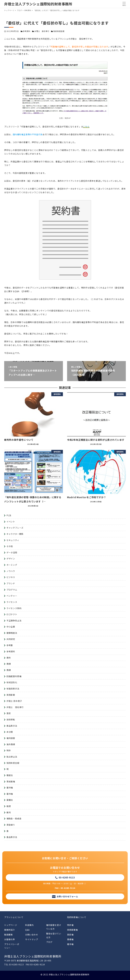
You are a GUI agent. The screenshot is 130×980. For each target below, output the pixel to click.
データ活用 (12, 552)
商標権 (70, 939)
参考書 (10, 645)
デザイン (11, 559)
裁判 (9, 812)
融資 (9, 806)
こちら (86, 127)
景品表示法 (12, 726)
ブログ (49, 942)
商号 (9, 658)
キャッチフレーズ (15, 528)
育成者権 (11, 781)
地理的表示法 (13, 689)
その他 (10, 546)
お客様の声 (10, 939)
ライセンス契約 (14, 608)
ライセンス (12, 602)
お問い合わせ (32, 935)
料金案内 (29, 925)
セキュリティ (13, 540)
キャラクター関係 (15, 534)
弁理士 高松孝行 (42, 31)
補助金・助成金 (14, 818)
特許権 (70, 925)
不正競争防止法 (14, 621)
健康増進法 (12, 633)
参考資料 (27, 31)
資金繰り (11, 825)
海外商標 (11, 744)
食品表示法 (12, 837)
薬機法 (10, 800)
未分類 (10, 732)
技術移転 (11, 720)
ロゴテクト (12, 614)
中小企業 (11, 627)
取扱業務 (8, 935)
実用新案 (11, 695)
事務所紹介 (10, 930)
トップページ (11, 925)
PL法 (9, 515)
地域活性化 (12, 682)
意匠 (9, 713)
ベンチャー (12, 596)
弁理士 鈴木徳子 (14, 701)
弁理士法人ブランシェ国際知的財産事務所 (38, 4)
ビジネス (11, 577)
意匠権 (70, 935)
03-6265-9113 (67, 877)
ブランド (11, 583)
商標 (9, 664)
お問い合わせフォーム (67, 896)
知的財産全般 (59, 31)
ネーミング (12, 565)
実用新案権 (72, 930)
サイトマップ (32, 939)
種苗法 (10, 775)
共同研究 (11, 639)
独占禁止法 (12, 757)
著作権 (10, 788)
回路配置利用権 (14, 676)
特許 (9, 750)
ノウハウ (11, 571)
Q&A (27, 930)
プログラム (12, 590)
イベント (11, 522)
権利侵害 (11, 738)
